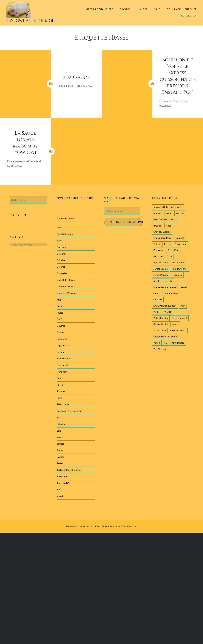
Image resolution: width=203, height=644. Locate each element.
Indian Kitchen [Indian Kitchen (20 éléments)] (161, 262)
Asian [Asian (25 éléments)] (169, 213)
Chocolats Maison (66, 280)
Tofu (59, 489)
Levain (60, 352)
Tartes (60, 463)
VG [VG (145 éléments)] (166, 343)
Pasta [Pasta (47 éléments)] (156, 312)
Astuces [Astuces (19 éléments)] (180, 213)
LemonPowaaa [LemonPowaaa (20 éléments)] (161, 275)
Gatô (59, 319)
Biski (59, 240)
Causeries (62, 273)
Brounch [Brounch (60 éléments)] (158, 226)
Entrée (60, 306)
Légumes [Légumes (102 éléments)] (177, 275)
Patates (61, 391)
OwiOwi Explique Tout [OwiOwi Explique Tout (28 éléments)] (165, 306)
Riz (58, 417)
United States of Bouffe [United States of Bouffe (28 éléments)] (165, 337)
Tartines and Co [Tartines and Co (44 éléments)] (178, 330)
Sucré (143, 9)
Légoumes (62, 339)
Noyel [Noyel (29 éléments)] (184, 287)
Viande (60, 496)
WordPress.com (129, 526)
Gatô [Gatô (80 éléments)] (169, 256)
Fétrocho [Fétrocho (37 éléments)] (158, 256)
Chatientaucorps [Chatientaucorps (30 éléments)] (162, 232)
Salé (157, 9)
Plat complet (63, 404)
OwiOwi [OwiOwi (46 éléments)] (158, 299)
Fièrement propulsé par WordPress (83, 526)
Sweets (61, 457)
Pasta (60, 385)
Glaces (60, 332)
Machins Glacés (65, 358)
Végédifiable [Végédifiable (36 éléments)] (178, 343)
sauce (60, 437)
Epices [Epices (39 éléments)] (157, 244)
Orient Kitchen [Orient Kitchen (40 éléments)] (171, 293)
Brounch (126, 9)
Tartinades (62, 476)
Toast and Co (63, 483)
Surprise (191, 9)
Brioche (61, 260)
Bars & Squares (65, 234)
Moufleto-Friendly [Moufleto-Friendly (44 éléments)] (163, 281)
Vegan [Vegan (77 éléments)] (157, 343)
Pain (59, 378)
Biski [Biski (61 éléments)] (174, 219)
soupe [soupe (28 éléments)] (175, 324)
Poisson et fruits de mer (69, 411)
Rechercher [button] (188, 16)
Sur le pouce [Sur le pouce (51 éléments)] (160, 330)
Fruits (60, 313)
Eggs (59, 299)
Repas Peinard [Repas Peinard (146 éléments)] (179, 318)
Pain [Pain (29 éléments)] (183, 306)
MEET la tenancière (99, 9)
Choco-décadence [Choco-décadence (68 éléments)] (162, 238)
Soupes (61, 444)
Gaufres (61, 326)
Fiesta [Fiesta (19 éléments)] (167, 244)
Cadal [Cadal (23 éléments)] (169, 226)
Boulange (174, 9)
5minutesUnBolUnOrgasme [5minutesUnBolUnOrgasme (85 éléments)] (168, 207)
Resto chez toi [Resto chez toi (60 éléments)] (161, 324)
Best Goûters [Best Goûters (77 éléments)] (160, 219)
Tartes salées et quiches (69, 470)
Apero (60, 227)
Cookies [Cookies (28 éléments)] (180, 238)
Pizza (60, 398)
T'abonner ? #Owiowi (125, 222)
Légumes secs (64, 345)
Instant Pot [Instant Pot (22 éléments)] (178, 262)
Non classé (62, 365)
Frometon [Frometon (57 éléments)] (158, 250)
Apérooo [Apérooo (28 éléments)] (158, 213)
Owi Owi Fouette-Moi (30, 21)
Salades (61, 424)
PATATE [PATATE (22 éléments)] (168, 312)
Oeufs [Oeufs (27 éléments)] (157, 293)
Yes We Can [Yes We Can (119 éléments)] (160, 349)
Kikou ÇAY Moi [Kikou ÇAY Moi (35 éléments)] (179, 269)
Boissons (61, 247)
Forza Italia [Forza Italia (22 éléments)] (181, 244)
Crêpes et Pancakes (67, 293)
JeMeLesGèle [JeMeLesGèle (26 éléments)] (161, 269)
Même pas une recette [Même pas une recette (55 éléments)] (165, 287)
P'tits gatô (62, 372)
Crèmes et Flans (65, 286)
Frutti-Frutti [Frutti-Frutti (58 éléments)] (174, 250)
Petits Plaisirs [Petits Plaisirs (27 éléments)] (161, 318)
